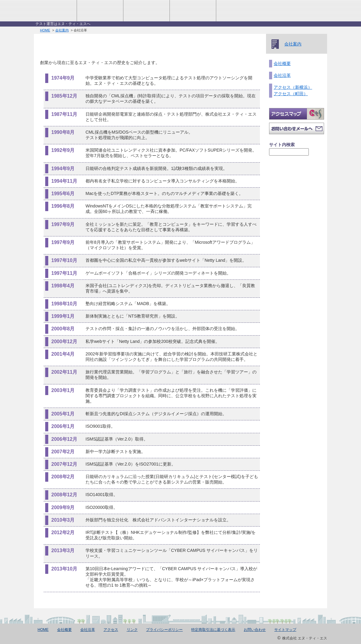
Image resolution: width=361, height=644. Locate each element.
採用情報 (193, 11)
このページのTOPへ (297, 604)
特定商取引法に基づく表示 (213, 630)
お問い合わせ (283, 11)
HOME (318, 11)
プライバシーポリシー (164, 630)
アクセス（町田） (291, 94)
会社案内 (100, 11)
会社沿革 (282, 75)
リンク (132, 630)
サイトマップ (285, 630)
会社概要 (282, 63)
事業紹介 (146, 11)
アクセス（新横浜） (293, 87)
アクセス (239, 11)
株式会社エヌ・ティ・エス (53, 11)
